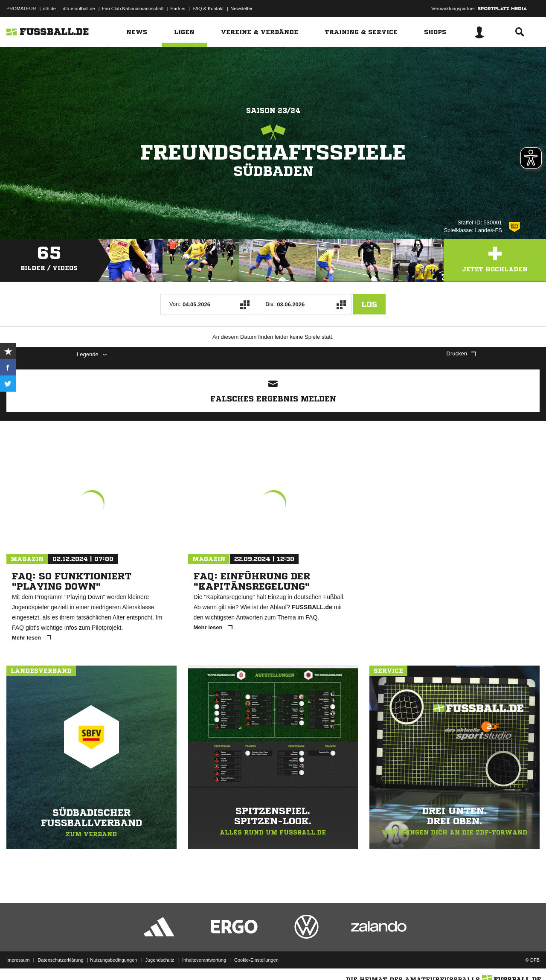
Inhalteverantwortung (204, 960)
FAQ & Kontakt (208, 9)
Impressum (18, 960)
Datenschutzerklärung (60, 960)
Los (369, 304)
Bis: (270, 304)
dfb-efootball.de (79, 9)
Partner (178, 9)
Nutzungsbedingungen (113, 960)
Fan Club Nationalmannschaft (133, 9)
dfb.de (49, 9)
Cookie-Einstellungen (256, 960)
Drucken (461, 353)
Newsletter (241, 9)
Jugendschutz (160, 960)
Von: (175, 304)
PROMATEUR (21, 9)
